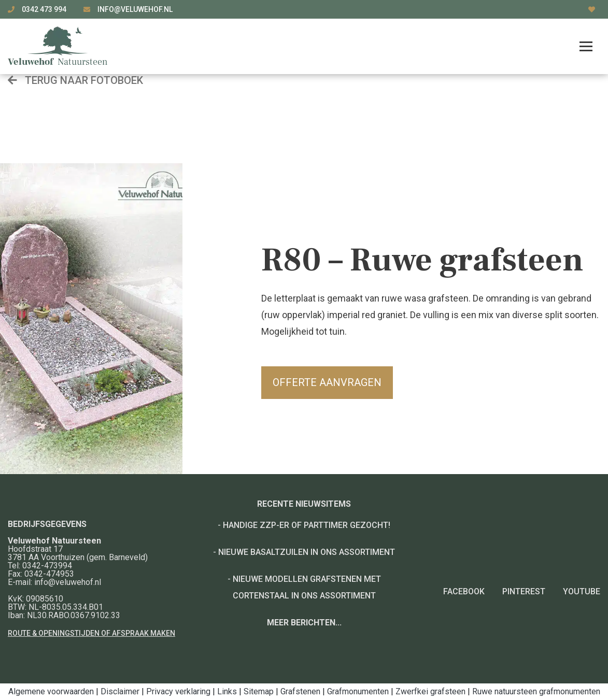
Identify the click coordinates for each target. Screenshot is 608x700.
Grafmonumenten (358, 691)
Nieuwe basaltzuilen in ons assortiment (307, 552)
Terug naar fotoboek (75, 80)
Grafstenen (300, 691)
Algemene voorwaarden (51, 691)
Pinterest (524, 591)
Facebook (464, 591)
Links (227, 691)
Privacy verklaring (178, 691)
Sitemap (259, 691)
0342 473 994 (45, 9)
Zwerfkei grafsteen (430, 691)
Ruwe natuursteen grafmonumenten (536, 691)
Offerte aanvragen (327, 382)
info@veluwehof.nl (135, 9)
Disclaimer (120, 691)
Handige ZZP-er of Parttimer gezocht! (307, 525)
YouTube (582, 591)
